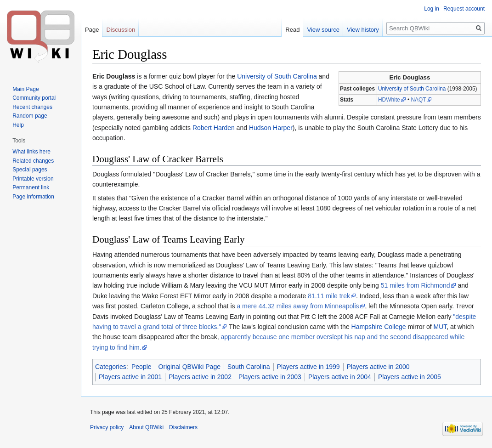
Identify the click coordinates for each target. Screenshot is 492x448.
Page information (33, 197)
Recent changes (32, 107)
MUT (440, 327)
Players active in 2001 (130, 377)
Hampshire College (379, 327)
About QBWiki (146, 427)
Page (92, 30)
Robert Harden (214, 128)
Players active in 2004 (340, 377)
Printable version (33, 179)
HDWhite (389, 100)
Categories (111, 367)
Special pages (30, 170)
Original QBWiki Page (189, 367)
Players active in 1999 (308, 367)
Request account (464, 9)
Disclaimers (183, 427)
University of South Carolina (412, 89)
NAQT (418, 100)
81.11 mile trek (329, 296)
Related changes (33, 161)
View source (323, 30)
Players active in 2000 (378, 367)
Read (292, 30)
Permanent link (31, 187)
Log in (432, 9)
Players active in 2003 (270, 377)
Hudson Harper (271, 128)
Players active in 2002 (200, 377)
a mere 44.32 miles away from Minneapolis (298, 306)
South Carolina (249, 367)
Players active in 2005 (410, 377)
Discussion (121, 30)
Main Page (25, 89)
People (141, 367)
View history (363, 30)
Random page (30, 116)
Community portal (34, 98)
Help (18, 125)
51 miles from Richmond (416, 285)
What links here (31, 152)
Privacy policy (107, 427)
